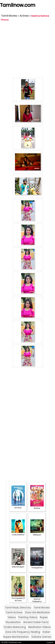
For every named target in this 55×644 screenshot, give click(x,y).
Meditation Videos (39, 627)
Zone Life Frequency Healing (23, 632)
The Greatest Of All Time (18, 598)
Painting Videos (28, 617)
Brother (37, 507)
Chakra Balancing (15, 627)
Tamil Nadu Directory (18, 608)
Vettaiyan (37, 534)
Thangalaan (37, 566)
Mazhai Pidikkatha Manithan (37, 600)
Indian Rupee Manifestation (27, 634)
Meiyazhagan (18, 566)
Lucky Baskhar (18, 533)
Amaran (18, 506)
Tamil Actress (14, 612)
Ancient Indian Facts (36, 622)
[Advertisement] (27, 50)
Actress (24, 16)
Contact (50, 642)
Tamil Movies (9, 16)
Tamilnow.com (18, 5)
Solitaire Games (41, 637)
